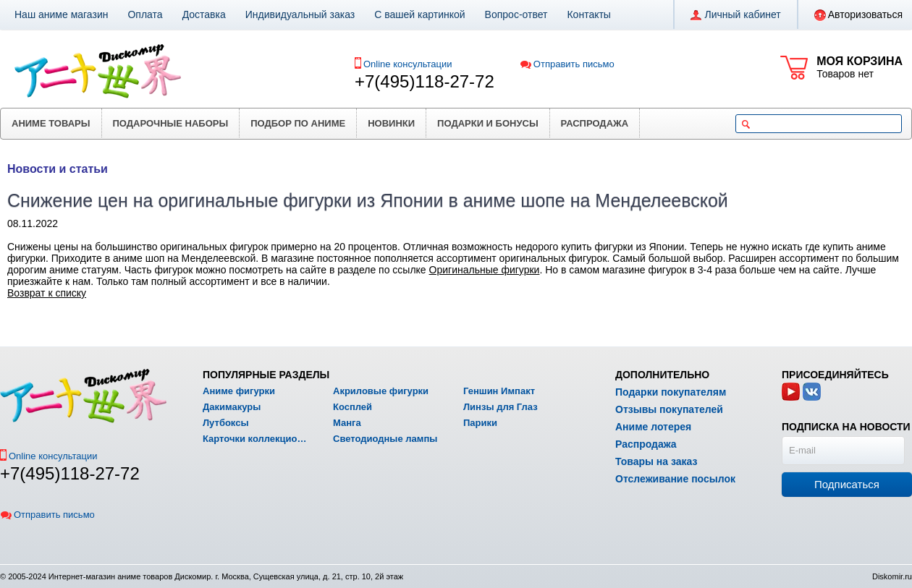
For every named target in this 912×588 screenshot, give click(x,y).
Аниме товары (51, 123)
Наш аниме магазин (61, 14)
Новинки (391, 123)
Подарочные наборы (171, 123)
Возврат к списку (47, 293)
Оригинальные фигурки (485, 270)
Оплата (145, 14)
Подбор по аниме (298, 123)
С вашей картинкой (419, 14)
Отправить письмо (567, 64)
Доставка (204, 14)
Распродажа (595, 123)
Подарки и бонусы (488, 123)
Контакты (588, 14)
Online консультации (408, 64)
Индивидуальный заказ (300, 14)
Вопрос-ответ (516, 14)
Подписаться (847, 484)
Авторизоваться (858, 15)
